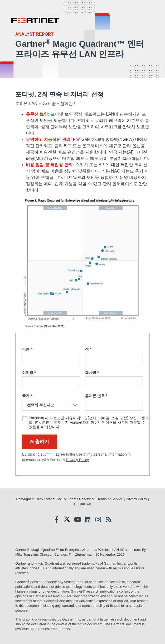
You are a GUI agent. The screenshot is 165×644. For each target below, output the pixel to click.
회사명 (92, 373)
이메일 (29, 373)
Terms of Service (110, 499)
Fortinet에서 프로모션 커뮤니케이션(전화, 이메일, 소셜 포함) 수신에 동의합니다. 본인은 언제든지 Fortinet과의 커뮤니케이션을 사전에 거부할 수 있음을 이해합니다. (89, 422)
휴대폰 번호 (96, 396)
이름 (27, 350)
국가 (27, 396)
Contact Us (82, 504)
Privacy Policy (77, 460)
